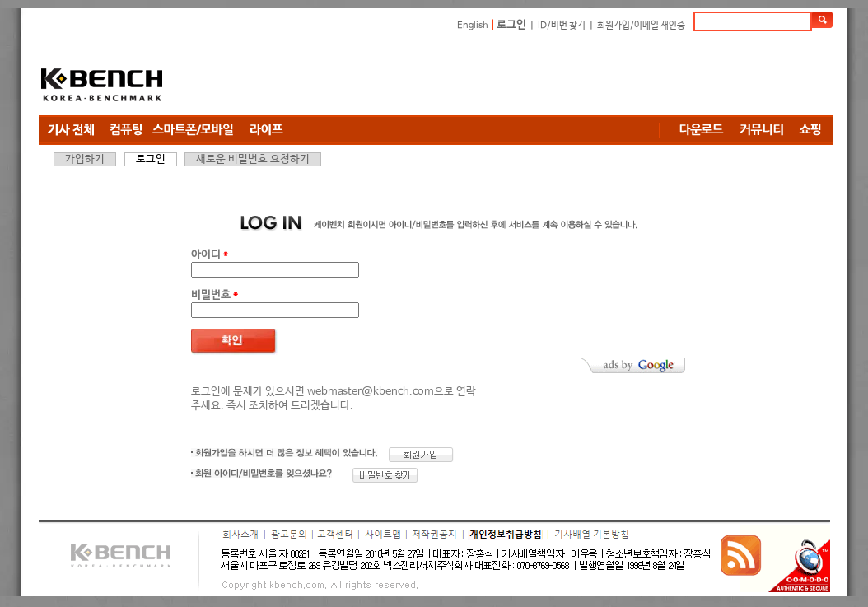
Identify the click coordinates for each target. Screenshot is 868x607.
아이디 (210, 255)
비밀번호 (215, 295)
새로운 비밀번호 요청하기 (253, 159)
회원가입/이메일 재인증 (641, 26)
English (473, 26)
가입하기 (85, 159)
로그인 (511, 25)
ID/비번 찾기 (562, 26)
